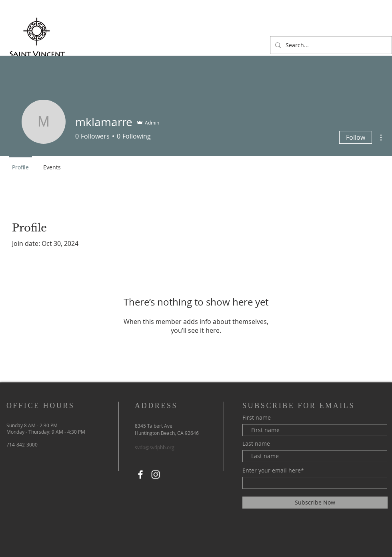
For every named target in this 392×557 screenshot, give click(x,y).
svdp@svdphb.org (155, 447)
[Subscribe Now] (315, 503)
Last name (256, 444)
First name (257, 418)
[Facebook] (140, 475)
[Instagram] (156, 475)
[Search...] (330, 45)
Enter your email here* (273, 471)
